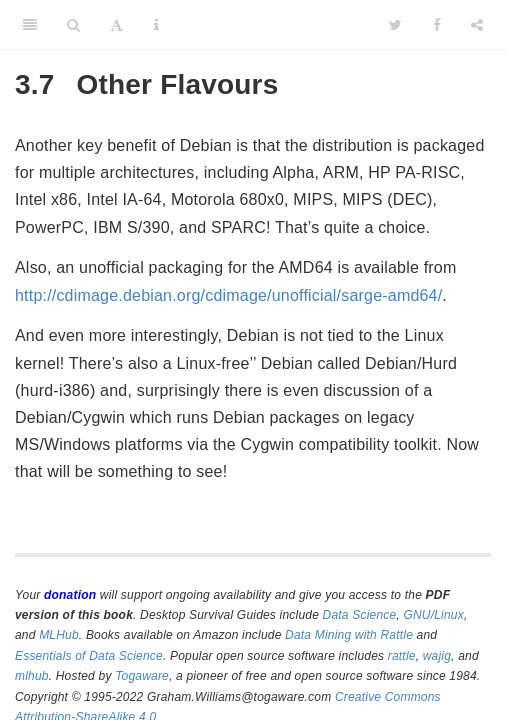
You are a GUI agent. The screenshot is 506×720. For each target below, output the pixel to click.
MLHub (59, 635)
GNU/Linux (433, 615)
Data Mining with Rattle (349, 635)
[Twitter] (395, 25)
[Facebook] (437, 25)
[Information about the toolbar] (156, 25)
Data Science (360, 615)
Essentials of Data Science (89, 656)
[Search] (73, 25)
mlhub (32, 676)
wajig (437, 656)
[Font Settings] (116, 25)
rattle (402, 656)
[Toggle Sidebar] (30, 25)
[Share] (477, 25)
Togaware (142, 676)
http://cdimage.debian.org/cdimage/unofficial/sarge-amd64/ (228, 295)
